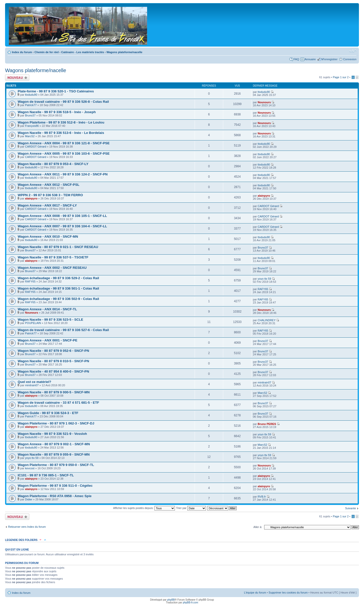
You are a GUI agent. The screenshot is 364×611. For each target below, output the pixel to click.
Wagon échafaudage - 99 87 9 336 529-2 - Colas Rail (58, 278)
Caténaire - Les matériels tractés (83, 52)
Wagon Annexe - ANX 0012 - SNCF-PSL (49, 185)
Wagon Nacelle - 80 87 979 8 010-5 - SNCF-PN (53, 361)
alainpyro (31, 198)
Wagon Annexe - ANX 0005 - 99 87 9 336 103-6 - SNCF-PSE (64, 154)
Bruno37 (30, 115)
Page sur (341, 77)
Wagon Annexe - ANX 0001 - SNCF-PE (48, 340)
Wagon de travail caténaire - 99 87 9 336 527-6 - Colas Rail (63, 330)
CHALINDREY (267, 320)
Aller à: (258, 527)
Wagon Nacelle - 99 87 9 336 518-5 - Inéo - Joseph (57, 112)
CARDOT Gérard (36, 147)
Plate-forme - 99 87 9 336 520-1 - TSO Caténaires (56, 91)
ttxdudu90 (31, 95)
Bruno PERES (267, 424)
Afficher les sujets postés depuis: (144, 508)
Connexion (350, 59)
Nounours (264, 102)
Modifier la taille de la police (353, 51)
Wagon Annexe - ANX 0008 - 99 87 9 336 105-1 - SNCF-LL (62, 216)
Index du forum (22, 52)
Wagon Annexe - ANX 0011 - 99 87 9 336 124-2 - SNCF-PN (63, 174)
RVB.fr (262, 497)
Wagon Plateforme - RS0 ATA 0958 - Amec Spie (55, 496)
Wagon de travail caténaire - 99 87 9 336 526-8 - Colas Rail (63, 102)
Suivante (350, 508)
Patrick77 (31, 105)
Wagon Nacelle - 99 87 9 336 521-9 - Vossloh (52, 434)
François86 (32, 126)
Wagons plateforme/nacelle (124, 52)
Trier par (191, 508)
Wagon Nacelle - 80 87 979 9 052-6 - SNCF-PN (53, 351)
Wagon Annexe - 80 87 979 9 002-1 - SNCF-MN (54, 444)
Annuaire (310, 59)
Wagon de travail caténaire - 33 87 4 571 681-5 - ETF (58, 403)
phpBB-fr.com (190, 603)
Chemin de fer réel (47, 52)
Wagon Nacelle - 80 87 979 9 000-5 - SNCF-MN (54, 392)
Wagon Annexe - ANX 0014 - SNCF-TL (47, 309)
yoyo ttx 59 (264, 279)
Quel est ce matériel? (35, 382)
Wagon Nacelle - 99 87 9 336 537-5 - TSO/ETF (53, 257)
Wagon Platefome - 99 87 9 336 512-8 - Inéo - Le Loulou (61, 122)
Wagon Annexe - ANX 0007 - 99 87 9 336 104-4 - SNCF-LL (62, 226)
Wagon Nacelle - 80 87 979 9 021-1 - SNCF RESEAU (58, 247)
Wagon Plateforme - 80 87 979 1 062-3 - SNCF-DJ (56, 423)
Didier (29, 499)
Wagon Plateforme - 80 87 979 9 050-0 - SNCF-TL (56, 465)
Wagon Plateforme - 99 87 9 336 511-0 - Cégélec (55, 486)
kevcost (30, 468)
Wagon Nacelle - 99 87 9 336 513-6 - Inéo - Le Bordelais (61, 133)
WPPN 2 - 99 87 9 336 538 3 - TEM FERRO (50, 195)
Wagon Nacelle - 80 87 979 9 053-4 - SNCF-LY (53, 164)
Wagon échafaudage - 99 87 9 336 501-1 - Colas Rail (58, 288)
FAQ (296, 59)
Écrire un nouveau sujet (17, 78)
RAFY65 (30, 281)
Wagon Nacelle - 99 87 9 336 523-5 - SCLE (50, 320)
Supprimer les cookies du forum (288, 593)
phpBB (171, 600)
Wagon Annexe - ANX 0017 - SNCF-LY (47, 205)
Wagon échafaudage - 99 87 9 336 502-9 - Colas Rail (58, 299)
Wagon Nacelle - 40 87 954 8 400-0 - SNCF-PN (53, 371)
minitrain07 (32, 385)
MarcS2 (30, 136)
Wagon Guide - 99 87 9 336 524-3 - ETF (48, 413)
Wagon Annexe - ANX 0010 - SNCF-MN (48, 237)
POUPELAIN (33, 323)
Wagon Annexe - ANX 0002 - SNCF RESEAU (52, 268)
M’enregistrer (329, 59)
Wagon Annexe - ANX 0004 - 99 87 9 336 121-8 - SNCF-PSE (64, 143)
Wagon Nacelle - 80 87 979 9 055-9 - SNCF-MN (54, 454)
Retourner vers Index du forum (27, 527)
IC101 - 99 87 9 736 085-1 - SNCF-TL (46, 475)
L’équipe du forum (255, 593)
